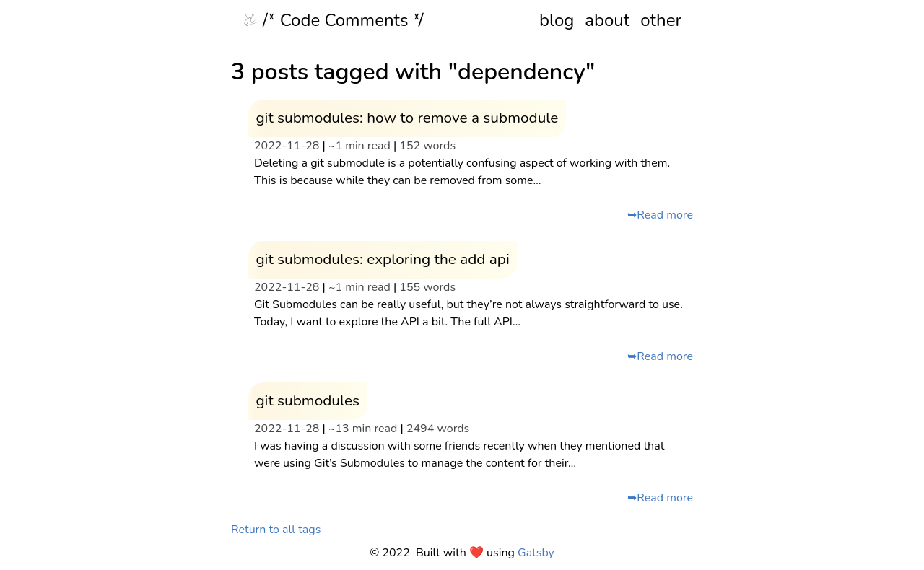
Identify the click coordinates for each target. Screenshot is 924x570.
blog (557, 20)
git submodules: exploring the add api (382, 259)
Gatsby (536, 553)
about (607, 20)
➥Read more (660, 215)
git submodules (308, 400)
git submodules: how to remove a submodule (407, 118)
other (661, 20)
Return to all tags (276, 530)
